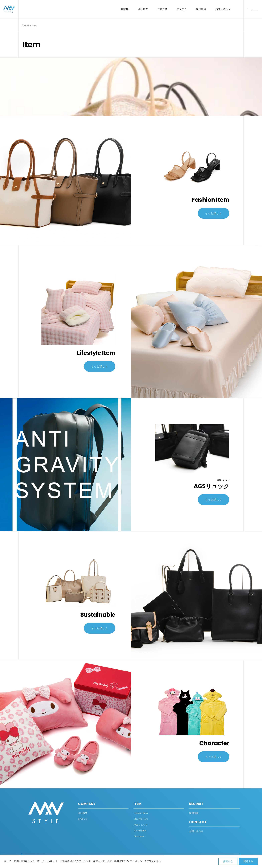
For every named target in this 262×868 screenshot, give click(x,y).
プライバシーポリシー (133, 861)
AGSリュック (211, 488)
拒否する (228, 861)
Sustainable (98, 616)
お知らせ (83, 819)
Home (26, 25)
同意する (248, 861)
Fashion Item (211, 201)
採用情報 (194, 813)
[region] (131, 861)
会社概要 (83, 813)
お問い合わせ (196, 831)
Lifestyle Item (96, 354)
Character (214, 745)
